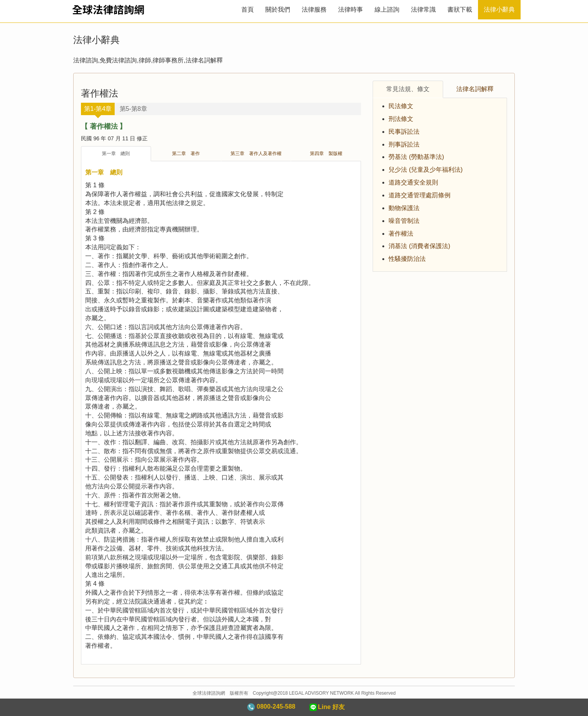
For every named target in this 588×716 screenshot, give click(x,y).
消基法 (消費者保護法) (419, 246)
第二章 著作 (186, 154)
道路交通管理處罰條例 (420, 195)
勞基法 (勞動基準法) (416, 157)
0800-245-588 (271, 707)
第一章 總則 (116, 154)
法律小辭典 (499, 9)
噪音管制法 (404, 221)
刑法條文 (401, 119)
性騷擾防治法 (407, 259)
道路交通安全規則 (413, 182)
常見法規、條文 (408, 89)
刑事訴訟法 (404, 144)
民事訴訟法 (404, 132)
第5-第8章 (133, 109)
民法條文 (401, 106)
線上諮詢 (387, 9)
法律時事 (351, 9)
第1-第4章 (98, 109)
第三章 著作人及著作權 (256, 154)
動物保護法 (404, 208)
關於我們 (278, 9)
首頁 (248, 9)
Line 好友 (327, 707)
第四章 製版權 (326, 154)
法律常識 (423, 9)
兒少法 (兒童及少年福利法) (426, 170)
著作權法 (401, 234)
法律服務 (314, 9)
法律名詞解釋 (475, 89)
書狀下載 (460, 9)
